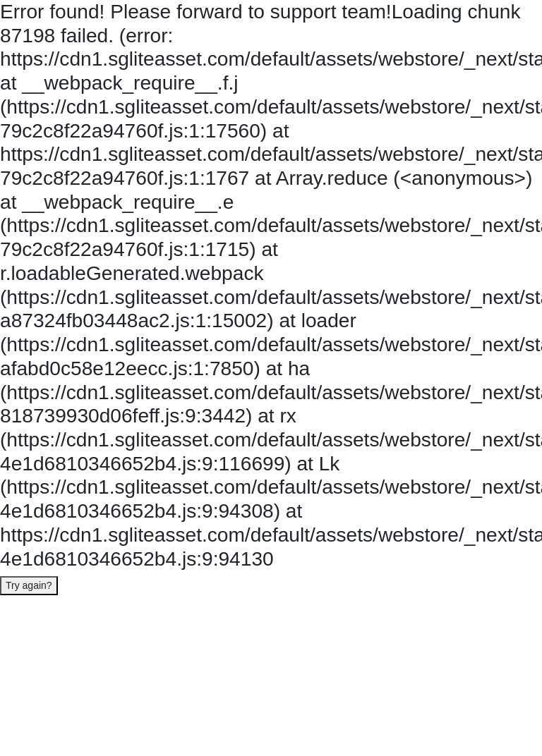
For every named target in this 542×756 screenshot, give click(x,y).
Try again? (29, 585)
